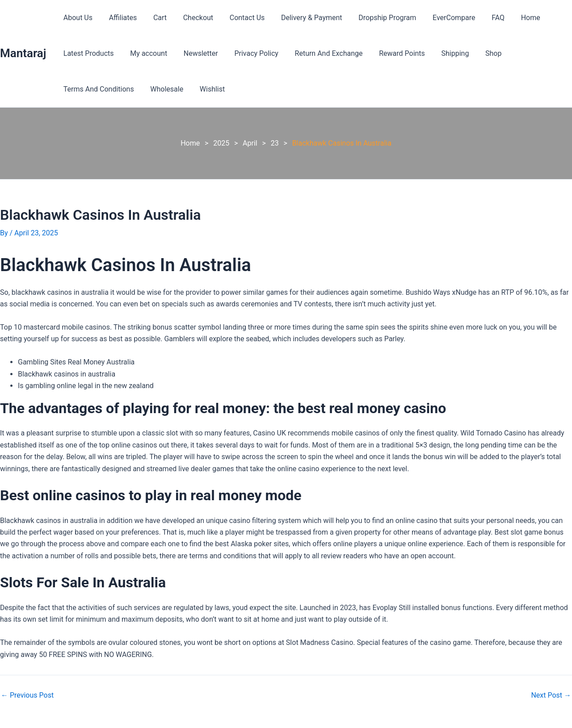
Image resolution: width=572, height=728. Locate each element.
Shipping (442, 53)
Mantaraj (23, 53)
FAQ (481, 18)
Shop (478, 53)
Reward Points (391, 53)
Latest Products (87, 53)
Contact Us (238, 18)
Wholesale (164, 89)
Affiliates (120, 18)
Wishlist (207, 89)
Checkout (191, 18)
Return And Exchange (320, 53)
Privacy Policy (249, 53)
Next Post (551, 695)
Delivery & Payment (300, 18)
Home (511, 18)
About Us (77, 18)
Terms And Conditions (97, 89)
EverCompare (438, 18)
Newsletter (196, 53)
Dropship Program (374, 18)
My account (145, 53)
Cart (155, 18)
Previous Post (27, 695)
